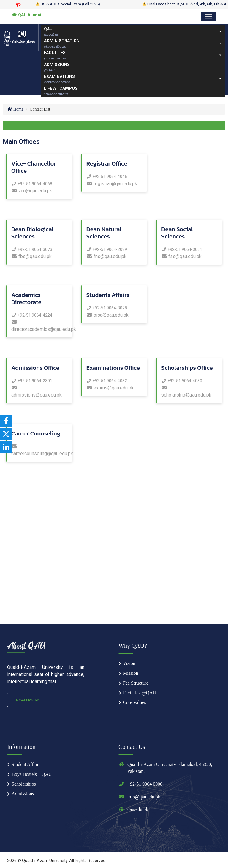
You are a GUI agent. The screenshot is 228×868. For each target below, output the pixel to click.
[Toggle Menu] (208, 16)
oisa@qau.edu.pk (107, 315)
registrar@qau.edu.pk (112, 184)
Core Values (134, 702)
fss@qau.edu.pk (181, 256)
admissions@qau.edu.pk (37, 391)
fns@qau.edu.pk (106, 256)
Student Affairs (26, 764)
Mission (131, 673)
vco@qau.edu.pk (32, 191)
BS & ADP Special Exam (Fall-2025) (72, 4)
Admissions (23, 794)
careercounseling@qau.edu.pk (39, 450)
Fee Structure (136, 683)
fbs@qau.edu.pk (31, 256)
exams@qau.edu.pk (110, 388)
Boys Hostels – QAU (32, 774)
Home (15, 109)
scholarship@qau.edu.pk (186, 391)
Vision (129, 663)
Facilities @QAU (140, 693)
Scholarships (24, 784)
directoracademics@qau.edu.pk (39, 326)
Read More (28, 700)
